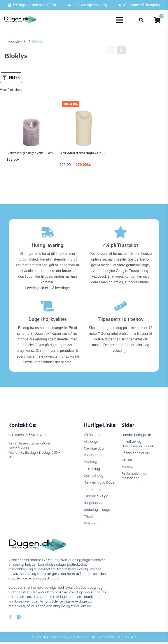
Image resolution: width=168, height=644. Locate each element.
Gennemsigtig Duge (99, 484)
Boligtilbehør (93, 505)
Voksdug (91, 464)
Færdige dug (94, 450)
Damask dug (94, 477)
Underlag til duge (97, 511)
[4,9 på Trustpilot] (121, 234)
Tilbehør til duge (96, 498)
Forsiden (14, 41)
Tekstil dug (92, 471)
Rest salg (91, 525)
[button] (120, 20)
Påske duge (93, 437)
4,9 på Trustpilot (121, 247)
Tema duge (93, 491)
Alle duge (91, 443)
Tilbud (88, 518)
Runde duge (93, 457)
